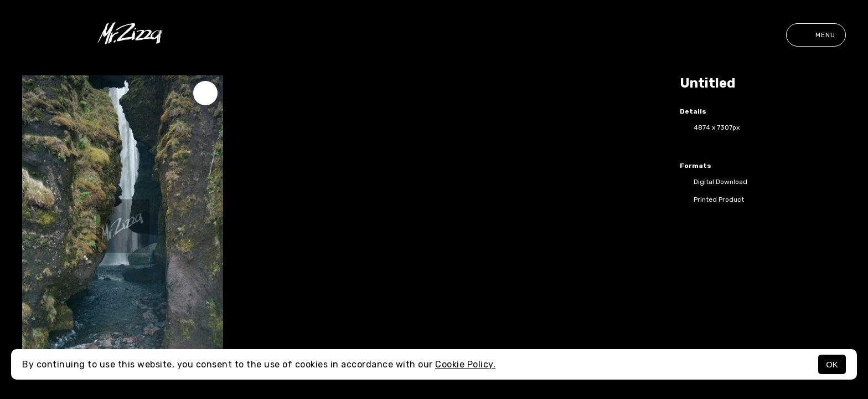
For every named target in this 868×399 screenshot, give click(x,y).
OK (832, 364)
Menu (816, 35)
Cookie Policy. (465, 364)
